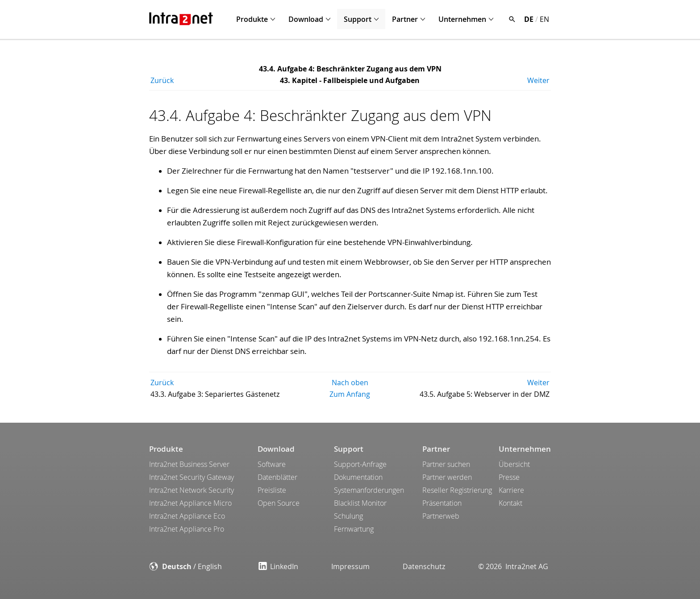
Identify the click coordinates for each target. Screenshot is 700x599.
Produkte (252, 19)
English (210, 566)
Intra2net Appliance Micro (190, 503)
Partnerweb (441, 516)
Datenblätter (277, 477)
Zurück (162, 80)
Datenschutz (424, 566)
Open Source (279, 503)
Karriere (511, 490)
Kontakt (510, 503)
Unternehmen (462, 19)
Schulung (348, 516)
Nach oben (350, 383)
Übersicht (514, 464)
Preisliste (272, 490)
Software (272, 464)
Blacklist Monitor (360, 503)
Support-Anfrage (360, 464)
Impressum (350, 566)
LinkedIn (278, 566)
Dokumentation (358, 477)
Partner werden (447, 477)
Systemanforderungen (369, 490)
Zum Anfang (350, 394)
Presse (509, 477)
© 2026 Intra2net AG (513, 566)
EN (544, 19)
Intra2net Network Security (192, 490)
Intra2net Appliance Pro (187, 529)
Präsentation (442, 503)
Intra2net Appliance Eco (187, 516)
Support (358, 19)
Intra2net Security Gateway (192, 477)
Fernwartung (354, 529)
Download (306, 19)
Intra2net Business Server (189, 464)
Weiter (538, 80)
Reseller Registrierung (457, 490)
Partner (405, 19)
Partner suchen (446, 464)
